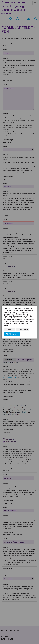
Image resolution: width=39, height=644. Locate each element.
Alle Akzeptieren (12, 334)
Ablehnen (9, 330)
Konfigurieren (23, 330)
